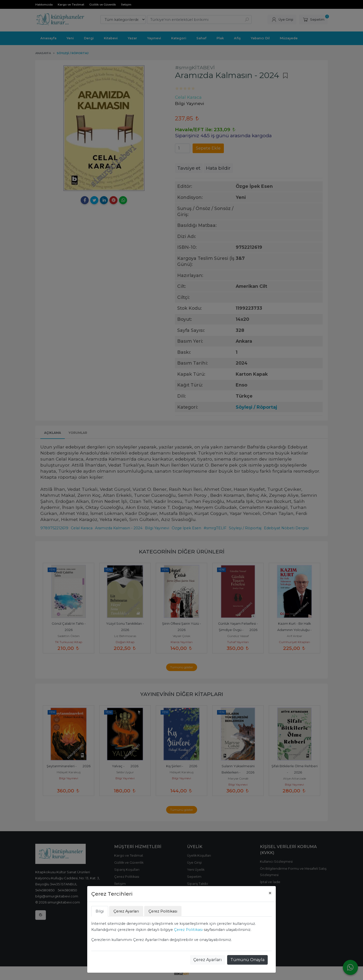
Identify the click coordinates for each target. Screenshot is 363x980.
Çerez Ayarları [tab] (126, 911)
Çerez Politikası (188, 930)
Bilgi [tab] (100, 911)
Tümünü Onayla (247, 960)
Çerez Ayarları (208, 960)
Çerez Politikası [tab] (163, 911)
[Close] (270, 893)
